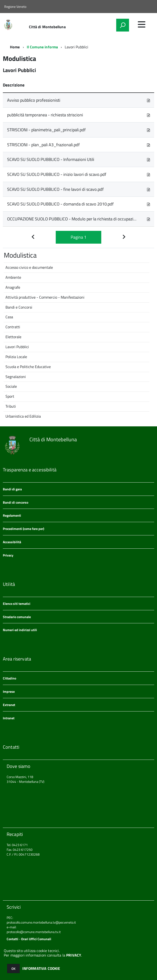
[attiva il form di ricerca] (123, 25)
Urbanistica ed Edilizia (23, 416)
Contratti (13, 327)
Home (15, 47)
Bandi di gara (12, 489)
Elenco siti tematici (17, 604)
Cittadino (9, 678)
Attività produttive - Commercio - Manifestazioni (45, 297)
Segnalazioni (16, 377)
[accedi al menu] (142, 24)
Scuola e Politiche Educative (28, 367)
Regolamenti (12, 515)
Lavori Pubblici (17, 347)
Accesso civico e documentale (29, 267)
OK (13, 969)
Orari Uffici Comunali (36, 939)
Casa (9, 317)
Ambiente (13, 277)
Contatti (12, 939)
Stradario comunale (17, 617)
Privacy (8, 555)
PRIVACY (74, 955)
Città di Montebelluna (47, 27)
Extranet (9, 705)
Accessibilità (12, 542)
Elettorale (13, 337)
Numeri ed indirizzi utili (20, 630)
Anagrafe (13, 287)
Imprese (9, 691)
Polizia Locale (16, 357)
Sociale (11, 386)
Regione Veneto (15, 7)
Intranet (9, 718)
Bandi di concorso (16, 502)
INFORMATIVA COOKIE (41, 968)
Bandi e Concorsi (19, 307)
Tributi (11, 406)
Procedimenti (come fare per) (23, 529)
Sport (10, 396)
